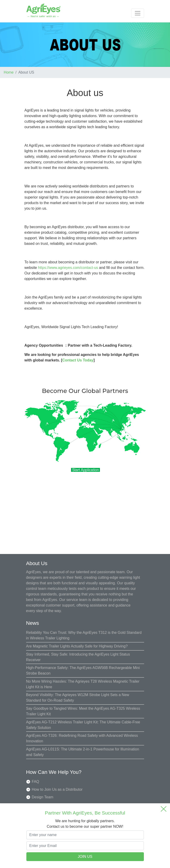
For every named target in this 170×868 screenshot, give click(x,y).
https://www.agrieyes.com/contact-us (68, 268)
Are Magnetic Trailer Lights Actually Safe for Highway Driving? (77, 646)
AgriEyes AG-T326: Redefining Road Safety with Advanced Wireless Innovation (82, 738)
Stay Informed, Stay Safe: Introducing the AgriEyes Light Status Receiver (78, 657)
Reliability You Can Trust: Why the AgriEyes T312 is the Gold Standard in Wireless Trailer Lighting (84, 635)
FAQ (35, 782)
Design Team (42, 797)
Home (9, 72)
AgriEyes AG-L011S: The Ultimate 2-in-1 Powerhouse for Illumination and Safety (83, 752)
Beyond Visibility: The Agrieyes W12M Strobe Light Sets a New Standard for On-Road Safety (78, 698)
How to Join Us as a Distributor (57, 789)
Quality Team (42, 805)
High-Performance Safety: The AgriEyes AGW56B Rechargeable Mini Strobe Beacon (83, 670)
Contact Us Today (78, 360)
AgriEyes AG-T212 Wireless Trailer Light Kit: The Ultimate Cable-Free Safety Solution (83, 725)
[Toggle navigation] (138, 13)
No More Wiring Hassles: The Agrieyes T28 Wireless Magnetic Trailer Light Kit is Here (83, 684)
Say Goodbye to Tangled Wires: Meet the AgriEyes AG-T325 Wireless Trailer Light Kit (83, 711)
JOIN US (85, 857)
